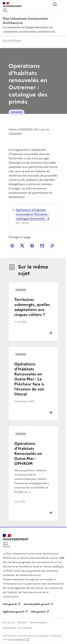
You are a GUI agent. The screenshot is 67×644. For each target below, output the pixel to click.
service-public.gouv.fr (37, 604)
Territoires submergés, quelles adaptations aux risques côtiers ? (32, 307)
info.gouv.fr (10, 604)
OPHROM (17, 112)
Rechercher (55, 4)
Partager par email (42, 246)
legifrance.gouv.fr (14, 612)
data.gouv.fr (38, 612)
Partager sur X (22, 246)
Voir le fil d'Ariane (12, 40)
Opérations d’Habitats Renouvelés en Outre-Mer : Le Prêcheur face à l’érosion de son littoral (29, 379)
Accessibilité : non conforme (18, 628)
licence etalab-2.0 (17, 639)
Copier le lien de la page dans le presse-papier (52, 246)
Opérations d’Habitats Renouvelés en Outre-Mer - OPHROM (28, 454)
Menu (62, 4)
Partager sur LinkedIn (32, 246)
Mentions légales (39, 623)
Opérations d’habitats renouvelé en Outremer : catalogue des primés (32, 214)
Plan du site (9, 623)
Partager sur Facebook (12, 246)
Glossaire (22, 623)
